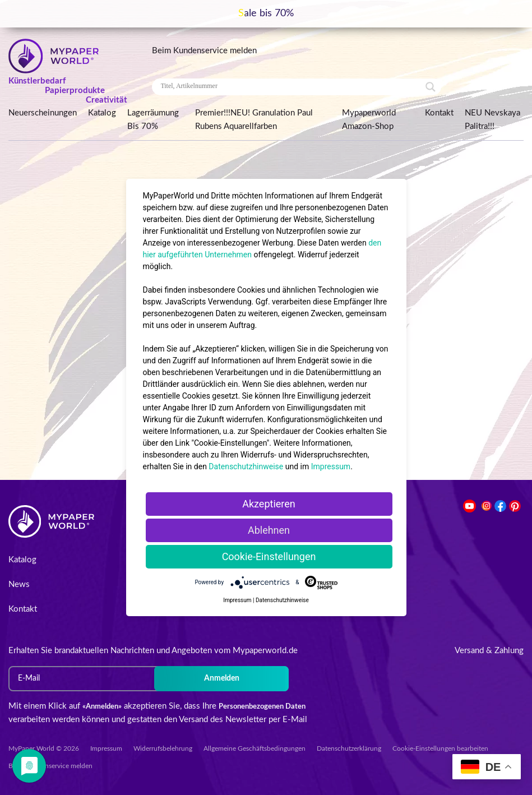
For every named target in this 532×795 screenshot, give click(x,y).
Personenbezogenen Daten (262, 707)
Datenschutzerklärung (349, 748)
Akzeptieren (269, 504)
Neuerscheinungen (43, 113)
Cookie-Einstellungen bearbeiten (440, 748)
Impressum (106, 748)
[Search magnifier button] (431, 87)
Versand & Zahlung (489, 651)
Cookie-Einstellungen (269, 556)
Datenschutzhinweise (246, 466)
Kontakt (439, 113)
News (19, 584)
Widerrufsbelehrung (163, 748)
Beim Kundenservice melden (204, 51)
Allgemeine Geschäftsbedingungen (255, 748)
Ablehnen (269, 530)
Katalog (102, 113)
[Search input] (292, 86)
